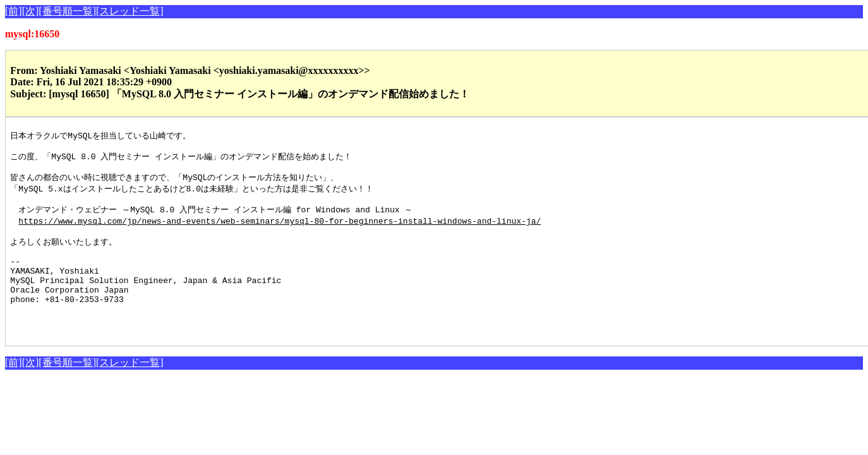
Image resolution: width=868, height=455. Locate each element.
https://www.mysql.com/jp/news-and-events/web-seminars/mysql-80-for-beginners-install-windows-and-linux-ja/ (280, 230)
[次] (31, 11)
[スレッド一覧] (130, 11)
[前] (14, 11)
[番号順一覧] (67, 11)
